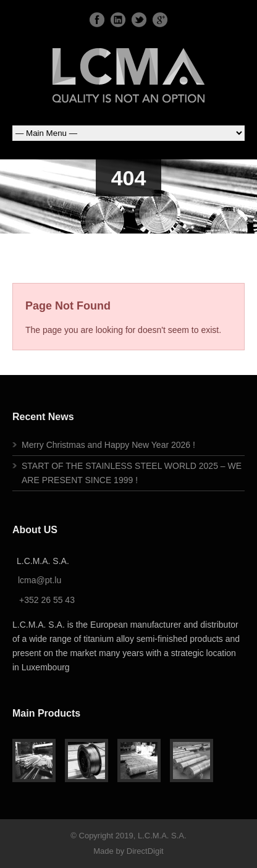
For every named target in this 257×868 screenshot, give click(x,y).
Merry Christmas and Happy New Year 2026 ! (108, 445)
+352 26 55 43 (47, 600)
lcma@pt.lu (40, 580)
